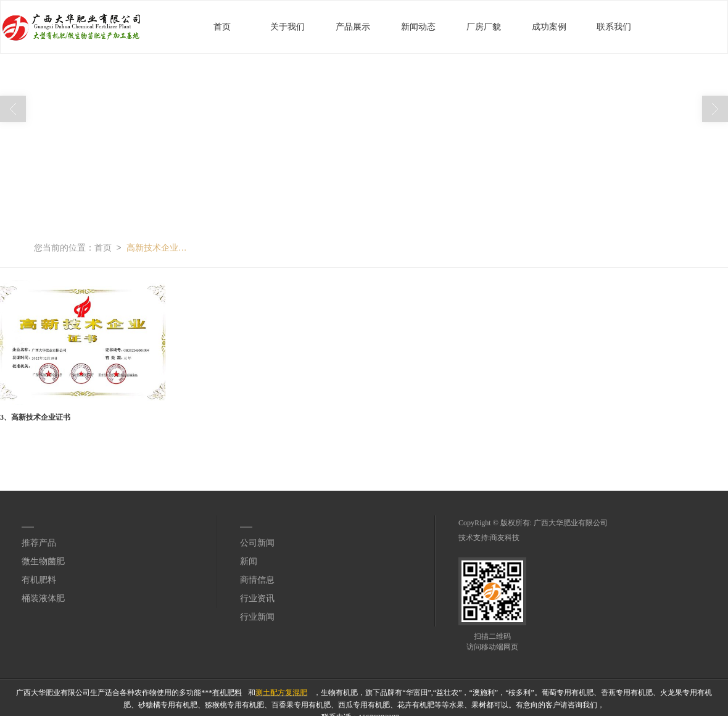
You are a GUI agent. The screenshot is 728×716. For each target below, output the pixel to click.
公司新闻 (257, 542)
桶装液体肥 (43, 598)
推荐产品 (39, 542)
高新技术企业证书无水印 (157, 247)
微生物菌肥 (43, 561)
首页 (222, 26)
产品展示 (353, 26)
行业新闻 (257, 616)
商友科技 (505, 537)
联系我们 (614, 26)
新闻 (249, 561)
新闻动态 (418, 26)
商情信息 (257, 579)
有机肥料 (39, 579)
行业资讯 (257, 598)
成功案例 (549, 26)
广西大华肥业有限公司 (571, 522)
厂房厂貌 (484, 26)
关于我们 (287, 26)
